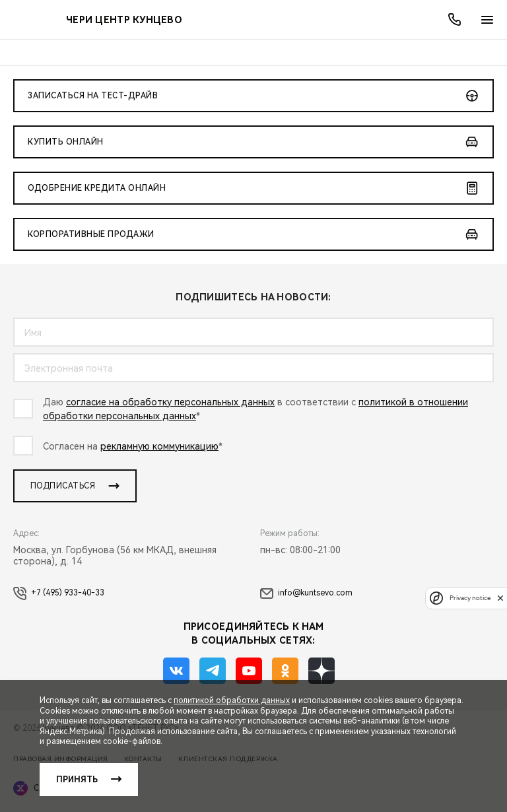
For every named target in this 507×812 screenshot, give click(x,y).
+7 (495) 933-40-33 (59, 593)
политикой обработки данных (232, 700)
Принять (77, 780)
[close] (500, 598)
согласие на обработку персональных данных (170, 402)
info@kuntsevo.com (306, 593)
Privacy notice (470, 598)
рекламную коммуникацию (159, 446)
